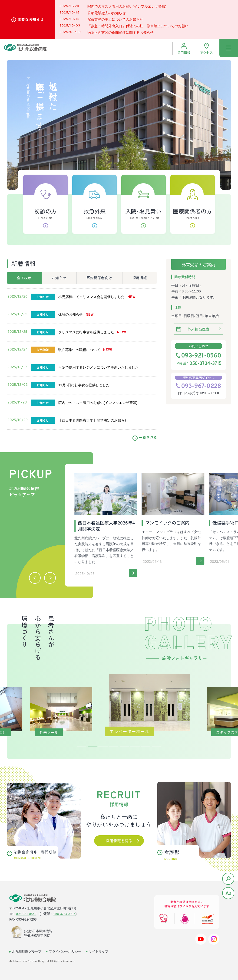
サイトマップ (99, 951)
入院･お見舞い (144, 218)
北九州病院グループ (27, 951)
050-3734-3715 (205, 364)
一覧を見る (148, 437)
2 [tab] (92, 747)
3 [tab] (103, 747)
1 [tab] (82, 747)
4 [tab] (114, 747)
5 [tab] (124, 747)
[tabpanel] (119, 703)
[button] (35, 578)
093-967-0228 (201, 387)
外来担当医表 (199, 329)
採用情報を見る (119, 841)
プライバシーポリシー (65, 951)
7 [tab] (146, 747)
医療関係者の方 (193, 218)
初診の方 (45, 218)
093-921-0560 (201, 356)
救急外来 (94, 218)
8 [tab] (156, 747)
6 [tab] (135, 747)
